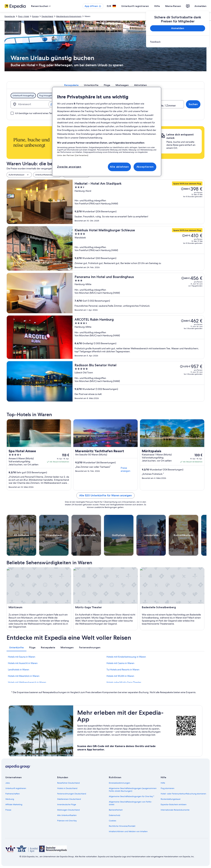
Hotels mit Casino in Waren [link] (120, 663)
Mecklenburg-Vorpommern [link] (69, 16)
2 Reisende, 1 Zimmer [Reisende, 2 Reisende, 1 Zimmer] (163, 106)
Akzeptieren (145, 167)
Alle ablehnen (119, 167)
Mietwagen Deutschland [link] (68, 810)
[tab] (71, 85)
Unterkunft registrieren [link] (16, 788)
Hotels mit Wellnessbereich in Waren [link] (27, 682)
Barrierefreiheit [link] (116, 810)
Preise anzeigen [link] (125, 469)
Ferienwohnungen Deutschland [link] (72, 794)
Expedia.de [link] (10, 16)
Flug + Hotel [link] (24, 16)
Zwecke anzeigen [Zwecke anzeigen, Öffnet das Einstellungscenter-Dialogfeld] (69, 167)
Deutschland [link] (47, 16)
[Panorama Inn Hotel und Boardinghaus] (138, 293)
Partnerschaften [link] (13, 794)
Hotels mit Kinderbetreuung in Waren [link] (126, 657)
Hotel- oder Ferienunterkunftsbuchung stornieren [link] (183, 794)
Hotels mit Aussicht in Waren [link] (23, 663)
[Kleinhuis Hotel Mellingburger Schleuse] (138, 248)
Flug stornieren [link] (168, 788)
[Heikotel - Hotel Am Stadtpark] (138, 202)
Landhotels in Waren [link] (19, 670)
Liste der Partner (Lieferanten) (73, 155)
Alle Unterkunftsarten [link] (67, 815)
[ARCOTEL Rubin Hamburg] (138, 337)
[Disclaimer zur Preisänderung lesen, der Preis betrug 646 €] (185, 321)
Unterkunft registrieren (135, 6)
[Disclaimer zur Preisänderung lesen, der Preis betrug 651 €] (185, 278)
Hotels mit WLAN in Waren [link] (120, 676)
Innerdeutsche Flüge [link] (67, 804)
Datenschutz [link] (115, 815)
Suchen (193, 104)
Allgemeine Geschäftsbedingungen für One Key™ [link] (132, 796)
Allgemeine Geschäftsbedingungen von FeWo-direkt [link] (130, 803)
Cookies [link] (112, 821)
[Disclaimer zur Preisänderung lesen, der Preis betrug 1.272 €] (185, 366)
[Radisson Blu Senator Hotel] (138, 381)
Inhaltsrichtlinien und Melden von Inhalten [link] (128, 831)
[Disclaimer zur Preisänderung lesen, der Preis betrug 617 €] (186, 236)
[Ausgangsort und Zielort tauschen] (51, 104)
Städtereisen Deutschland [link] (69, 799)
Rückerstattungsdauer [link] (171, 799)
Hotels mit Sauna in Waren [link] (22, 657)
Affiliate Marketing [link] (14, 804)
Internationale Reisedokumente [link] (175, 810)
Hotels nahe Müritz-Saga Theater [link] (124, 682)
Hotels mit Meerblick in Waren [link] (24, 676)
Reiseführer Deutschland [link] (68, 783)
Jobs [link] (8, 783)
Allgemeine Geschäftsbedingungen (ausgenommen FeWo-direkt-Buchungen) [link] (133, 790)
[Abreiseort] (30, 104)
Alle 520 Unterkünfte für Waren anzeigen (105, 495)
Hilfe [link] (163, 783)
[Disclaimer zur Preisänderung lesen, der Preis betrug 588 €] (185, 189)
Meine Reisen (173, 6)
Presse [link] (8, 810)
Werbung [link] (10, 799)
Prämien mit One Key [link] (67, 821)
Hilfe (157, 6)
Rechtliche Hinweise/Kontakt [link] (122, 826)
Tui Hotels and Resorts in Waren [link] (123, 670)
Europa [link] (35, 16)
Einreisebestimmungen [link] (119, 783)
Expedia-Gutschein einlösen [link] (174, 804)
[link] (178, 42)
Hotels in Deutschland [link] (67, 788)
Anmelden (200, 6)
